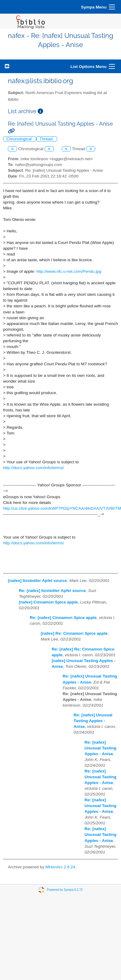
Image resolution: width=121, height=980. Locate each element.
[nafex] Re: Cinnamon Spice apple (74, 633)
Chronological (20, 139)
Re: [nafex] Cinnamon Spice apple (63, 618)
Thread (47, 139)
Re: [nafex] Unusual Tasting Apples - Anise (93, 721)
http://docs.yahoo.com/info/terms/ (33, 468)
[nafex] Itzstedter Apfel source (37, 581)
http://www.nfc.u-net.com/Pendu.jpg (69, 271)
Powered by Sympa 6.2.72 (65, 890)
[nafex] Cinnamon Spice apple (48, 602)
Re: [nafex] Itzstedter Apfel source (52, 591)
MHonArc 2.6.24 (60, 867)
